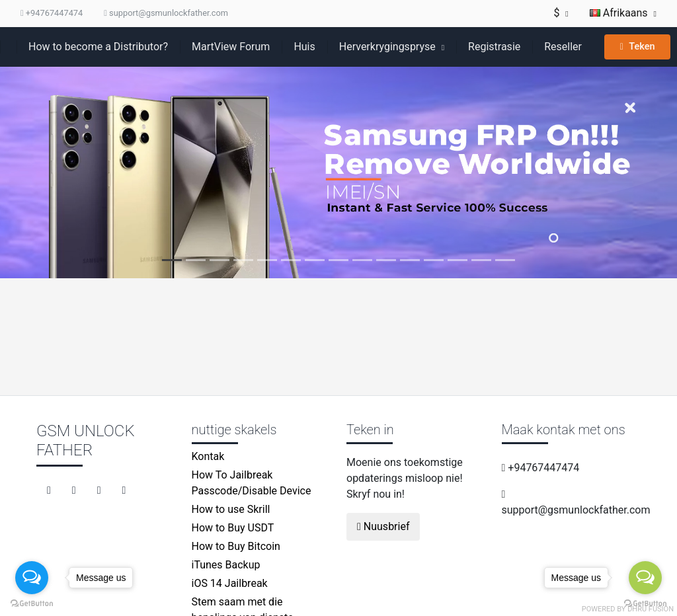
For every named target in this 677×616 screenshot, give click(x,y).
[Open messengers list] (32, 578)
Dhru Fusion (651, 609)
